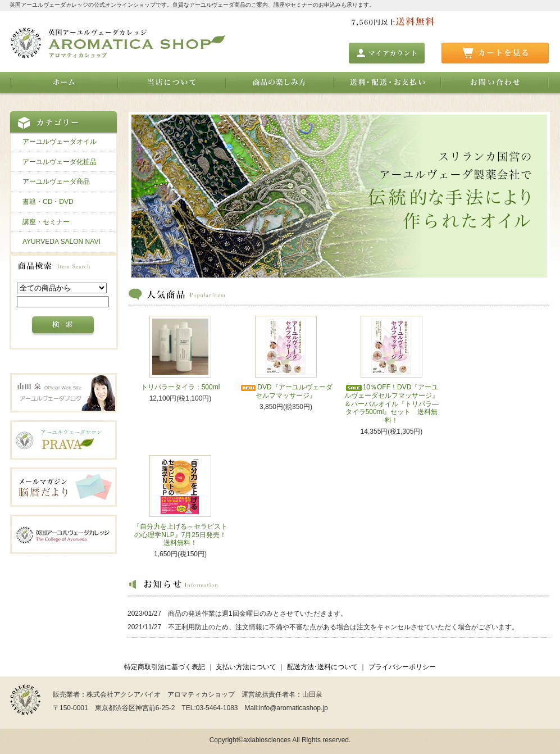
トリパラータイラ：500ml (181, 387)
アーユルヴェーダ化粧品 (60, 162)
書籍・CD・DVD (48, 202)
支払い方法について (246, 667)
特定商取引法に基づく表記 (165, 667)
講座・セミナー (46, 222)
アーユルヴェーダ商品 (56, 181)
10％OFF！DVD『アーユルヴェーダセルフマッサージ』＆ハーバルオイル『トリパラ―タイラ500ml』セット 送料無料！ (391, 404)
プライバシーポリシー (402, 667)
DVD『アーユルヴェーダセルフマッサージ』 (286, 391)
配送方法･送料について (322, 667)
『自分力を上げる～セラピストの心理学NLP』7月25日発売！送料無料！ (180, 535)
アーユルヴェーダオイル (60, 142)
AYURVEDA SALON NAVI (62, 242)
